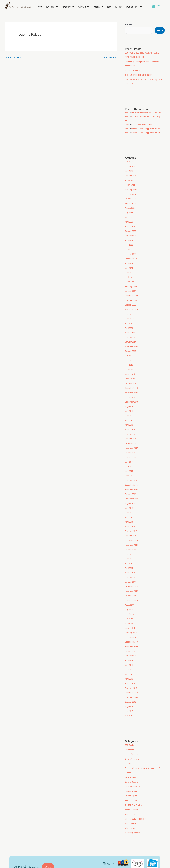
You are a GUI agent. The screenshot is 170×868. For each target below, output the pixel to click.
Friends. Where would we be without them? (144, 752)
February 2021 (131, 282)
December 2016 (132, 476)
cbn (126, 112)
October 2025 (131, 165)
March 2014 (130, 615)
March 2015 (130, 561)
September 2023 (132, 201)
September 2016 (132, 489)
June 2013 (129, 655)
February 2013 (131, 673)
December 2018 (132, 381)
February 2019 (131, 372)
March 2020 (130, 327)
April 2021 (129, 273)
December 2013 (132, 629)
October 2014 (131, 584)
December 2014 (132, 575)
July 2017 (129, 453)
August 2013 (130, 647)
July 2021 (129, 264)
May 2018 (129, 413)
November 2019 (132, 341)
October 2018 (131, 390)
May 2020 (129, 318)
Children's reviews (133, 739)
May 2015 (129, 552)
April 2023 (129, 219)
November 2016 (132, 480)
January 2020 (131, 336)
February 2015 (131, 566)
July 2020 (129, 309)
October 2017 (131, 444)
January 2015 (131, 570)
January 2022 (131, 251)
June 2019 (129, 354)
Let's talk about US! (133, 770)
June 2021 (129, 269)
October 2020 (131, 300)
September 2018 (132, 395)
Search (129, 25)
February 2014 (131, 619)
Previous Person (14, 58)
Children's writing (132, 743)
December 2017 (132, 435)
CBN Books (130, 730)
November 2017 (132, 440)
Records (119, 7)
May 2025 (129, 170)
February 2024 (131, 188)
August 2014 (130, 593)
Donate (128, 748)
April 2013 (129, 664)
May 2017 (129, 462)
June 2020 (129, 314)
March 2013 (130, 669)
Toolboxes (83, 7)
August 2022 (130, 237)
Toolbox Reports (132, 792)
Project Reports (132, 779)
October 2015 (131, 539)
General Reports (132, 766)
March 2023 (130, 224)
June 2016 (129, 503)
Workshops (68, 7)
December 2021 (132, 255)
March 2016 (130, 516)
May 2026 (129, 161)
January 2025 (131, 174)
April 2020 (129, 323)
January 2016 (131, 525)
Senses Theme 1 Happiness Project (147, 128)
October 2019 (131, 345)
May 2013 (129, 660)
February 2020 (131, 332)
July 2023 (129, 210)
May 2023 (129, 215)
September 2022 (132, 233)
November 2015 (132, 534)
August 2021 (130, 260)
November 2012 (132, 682)
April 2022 (129, 246)
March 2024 (130, 183)
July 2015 (129, 543)
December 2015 (132, 530)
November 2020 (132, 296)
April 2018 (129, 417)
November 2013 (132, 633)
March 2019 (130, 368)
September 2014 (132, 588)
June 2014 (129, 601)
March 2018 (130, 422)
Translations (130, 797)
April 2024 (129, 179)
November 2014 (132, 579)
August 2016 (130, 494)
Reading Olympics (133, 70)
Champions (130, 734)
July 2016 (129, 498)
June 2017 (129, 458)
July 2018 (129, 404)
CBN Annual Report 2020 (142, 124)
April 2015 (129, 557)
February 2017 (131, 471)
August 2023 (130, 206)
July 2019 (129, 350)
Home (40, 7)
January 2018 (131, 431)
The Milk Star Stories (134, 788)
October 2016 (131, 485)
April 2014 (129, 611)
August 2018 (130, 399)
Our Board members (134, 775)
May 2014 (129, 606)
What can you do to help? (136, 802)
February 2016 (131, 521)
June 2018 (129, 408)
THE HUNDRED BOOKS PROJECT (140, 74)
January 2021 (131, 287)
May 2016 (129, 507)
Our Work (52, 7)
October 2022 (131, 228)
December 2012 (132, 678)
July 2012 (129, 696)
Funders (128, 757)
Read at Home (134, 7)
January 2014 (131, 624)
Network (98, 7)
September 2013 (132, 642)
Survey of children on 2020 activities (147, 112)
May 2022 (129, 242)
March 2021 (130, 278)
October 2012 (131, 687)
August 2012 (130, 691)
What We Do (130, 810)
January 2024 (131, 192)
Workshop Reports (133, 815)
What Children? (131, 806)
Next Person (110, 58)
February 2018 (131, 426)
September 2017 (132, 449)
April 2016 (129, 512)
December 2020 (132, 291)
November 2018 (132, 386)
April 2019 (129, 363)
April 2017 (129, 467)
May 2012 (129, 700)
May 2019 (129, 359)
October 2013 (131, 637)
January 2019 (131, 377)
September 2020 (132, 305)
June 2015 (129, 548)
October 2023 (131, 197)
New (109, 7)
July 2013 (129, 651)
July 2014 (129, 597)
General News (131, 761)
